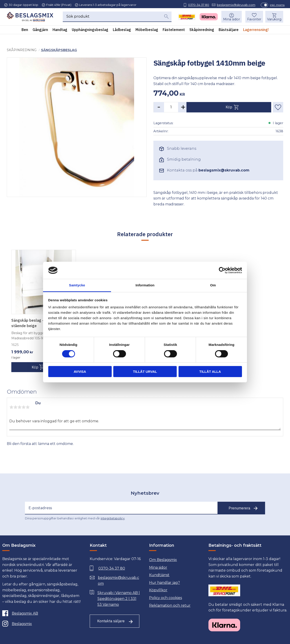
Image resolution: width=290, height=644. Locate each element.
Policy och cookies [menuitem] (166, 598)
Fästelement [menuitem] (174, 31)
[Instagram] (41, 624)
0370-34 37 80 (196, 5)
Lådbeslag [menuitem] (122, 31)
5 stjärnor (28, 407)
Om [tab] (213, 285)
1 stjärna (11, 407)
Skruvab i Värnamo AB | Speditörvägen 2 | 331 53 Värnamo (119, 599)
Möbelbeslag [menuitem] (147, 31)
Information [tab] (145, 285)
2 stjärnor (15, 407)
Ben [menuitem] (25, 31)
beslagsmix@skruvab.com (234, 5)
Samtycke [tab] (77, 285)
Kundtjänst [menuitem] (159, 575)
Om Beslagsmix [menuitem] (163, 560)
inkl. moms (275, 5)
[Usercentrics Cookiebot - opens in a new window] (222, 270)
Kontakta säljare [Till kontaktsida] (111, 621)
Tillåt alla (210, 372)
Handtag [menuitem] (60, 31)
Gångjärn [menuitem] (40, 31)
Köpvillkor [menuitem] (158, 590)
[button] (253, 19)
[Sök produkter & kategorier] (112, 18)
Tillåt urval (145, 372)
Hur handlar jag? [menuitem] (164, 583)
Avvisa (80, 372)
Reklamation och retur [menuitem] (170, 605)
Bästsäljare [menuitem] (229, 31)
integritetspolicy (113, 518)
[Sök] (166, 18)
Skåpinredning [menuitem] (202, 31)
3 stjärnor (19, 407)
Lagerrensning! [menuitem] (256, 31)
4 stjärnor (24, 407)
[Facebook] (41, 613)
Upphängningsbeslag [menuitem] (90, 31)
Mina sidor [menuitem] (230, 21)
